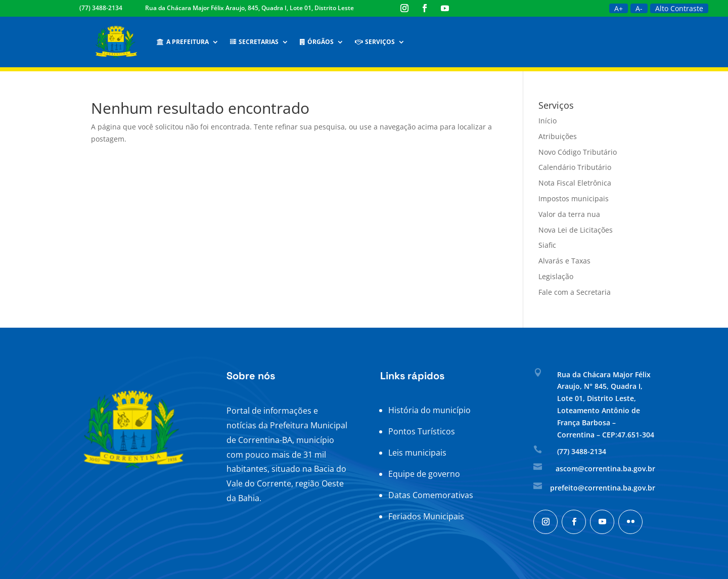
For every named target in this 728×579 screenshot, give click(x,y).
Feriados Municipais (426, 516)
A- (639, 8)
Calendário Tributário (575, 167)
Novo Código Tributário (578, 152)
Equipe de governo (424, 474)
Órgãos (317, 42)
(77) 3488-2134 (101, 8)
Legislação (556, 276)
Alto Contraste (679, 8)
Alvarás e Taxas (564, 261)
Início (548, 121)
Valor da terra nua (569, 214)
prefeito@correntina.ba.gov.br (603, 488)
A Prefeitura (183, 42)
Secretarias (254, 42)
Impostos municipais (574, 198)
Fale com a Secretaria (575, 292)
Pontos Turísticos (422, 431)
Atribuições (558, 136)
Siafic (547, 245)
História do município (429, 410)
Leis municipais (417, 453)
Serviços (375, 42)
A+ (619, 8)
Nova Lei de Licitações (576, 230)
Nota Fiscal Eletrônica (575, 183)
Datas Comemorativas (431, 495)
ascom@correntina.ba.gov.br (605, 469)
